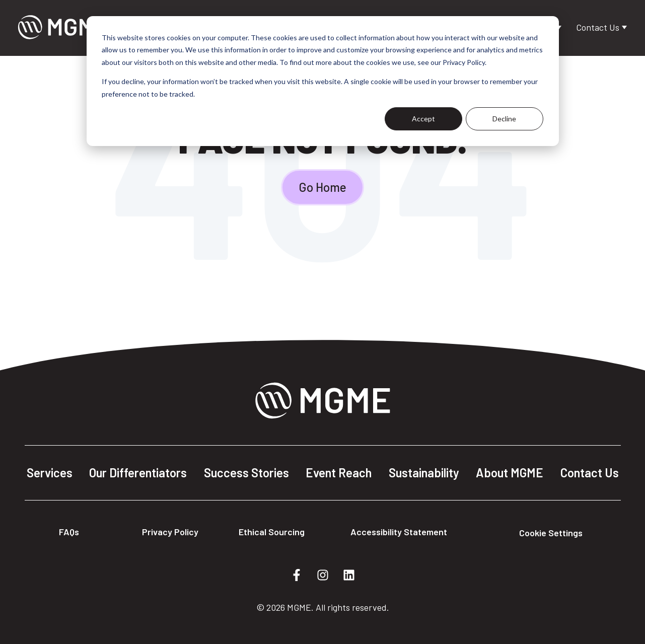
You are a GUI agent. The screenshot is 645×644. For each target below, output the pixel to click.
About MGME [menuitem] (510, 473)
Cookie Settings (551, 533)
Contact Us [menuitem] (590, 473)
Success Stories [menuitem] (246, 473)
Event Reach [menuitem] (339, 473)
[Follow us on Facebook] (297, 575)
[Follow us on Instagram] (323, 575)
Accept (423, 119)
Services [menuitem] (50, 473)
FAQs (69, 532)
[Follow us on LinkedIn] (349, 575)
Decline (504, 119)
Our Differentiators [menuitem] (138, 473)
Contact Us (599, 27)
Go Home (322, 187)
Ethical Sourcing (272, 532)
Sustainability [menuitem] (424, 473)
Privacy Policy (170, 532)
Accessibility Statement (399, 532)
